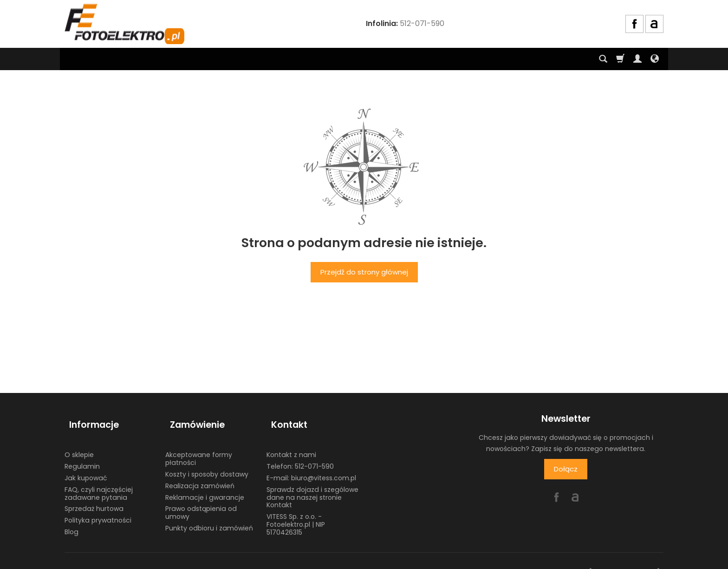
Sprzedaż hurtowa (94, 497)
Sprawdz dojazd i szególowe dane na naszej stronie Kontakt (312, 486)
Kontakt (285, 419)
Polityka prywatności (98, 509)
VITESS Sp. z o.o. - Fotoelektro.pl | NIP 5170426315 (296, 513)
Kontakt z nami (291, 444)
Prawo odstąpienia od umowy (201, 501)
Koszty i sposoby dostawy (207, 463)
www (579, 559)
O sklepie (79, 444)
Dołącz (566, 469)
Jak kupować (86, 466)
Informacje (89, 419)
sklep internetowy (630, 559)
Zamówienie (193, 419)
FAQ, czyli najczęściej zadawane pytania (99, 482)
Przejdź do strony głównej (364, 272)
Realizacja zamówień (200, 474)
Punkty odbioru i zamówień (209, 517)
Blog (71, 520)
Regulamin (82, 455)
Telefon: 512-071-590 (300, 455)
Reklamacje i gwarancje (205, 486)
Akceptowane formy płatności (199, 448)
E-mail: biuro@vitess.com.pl (311, 466)
